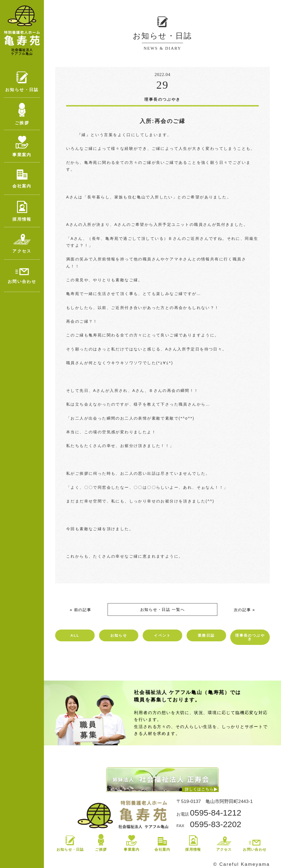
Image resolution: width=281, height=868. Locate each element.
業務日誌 (206, 635)
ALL (75, 635)
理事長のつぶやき (250, 637)
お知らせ (119, 635)
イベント (162, 635)
